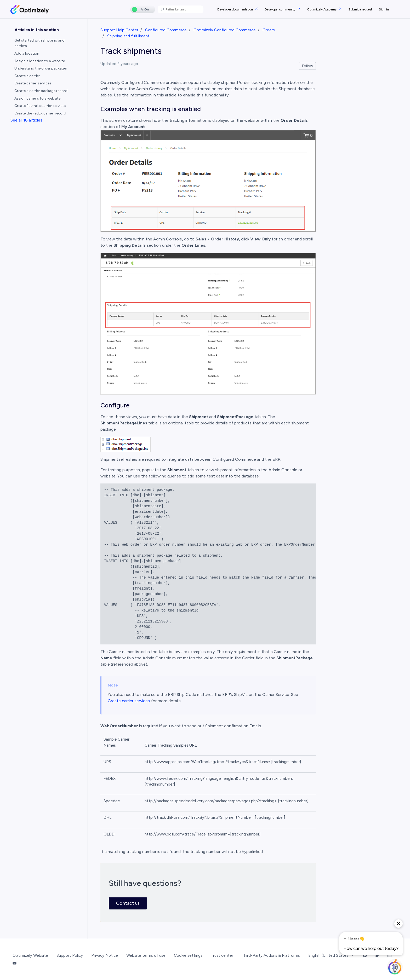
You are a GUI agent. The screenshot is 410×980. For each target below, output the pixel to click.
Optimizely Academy (322, 9)
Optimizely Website (30, 955)
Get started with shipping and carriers (39, 43)
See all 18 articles (26, 120)
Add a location (27, 53)
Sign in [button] (384, 9)
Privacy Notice (105, 955)
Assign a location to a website (40, 61)
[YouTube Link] (15, 964)
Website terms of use (146, 955)
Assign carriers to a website (37, 98)
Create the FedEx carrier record (40, 113)
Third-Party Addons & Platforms (271, 955)
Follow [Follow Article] (307, 66)
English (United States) (331, 955)
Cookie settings (188, 955)
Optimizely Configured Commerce (225, 30)
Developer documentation (235, 9)
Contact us (128, 903)
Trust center (222, 955)
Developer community (280, 9)
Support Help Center (119, 30)
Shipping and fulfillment (128, 36)
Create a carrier (27, 76)
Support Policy (70, 955)
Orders (269, 30)
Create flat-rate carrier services (40, 106)
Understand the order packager (41, 68)
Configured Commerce (166, 30)
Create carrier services (129, 701)
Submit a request (360, 9)
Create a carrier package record (41, 91)
